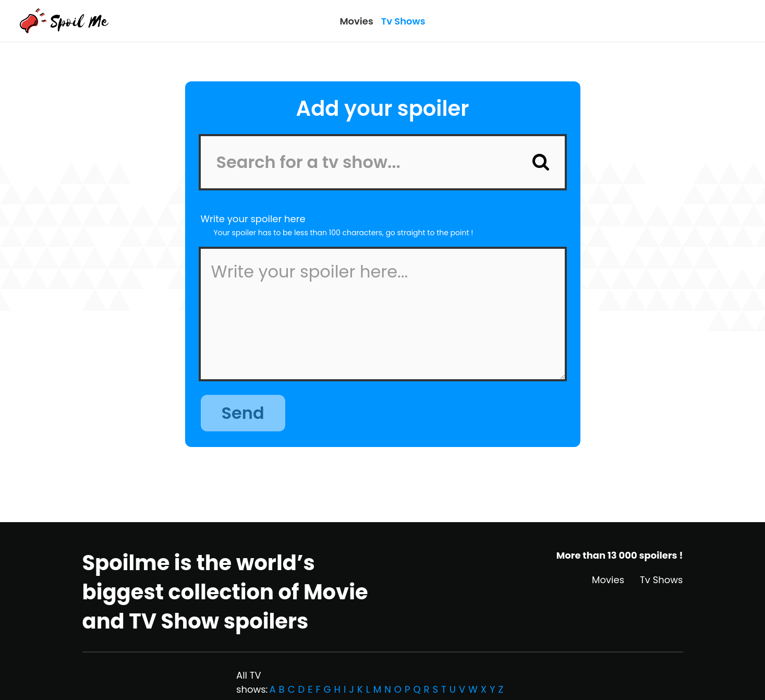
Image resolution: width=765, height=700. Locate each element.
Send (243, 413)
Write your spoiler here (253, 219)
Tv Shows (403, 21)
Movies (356, 21)
